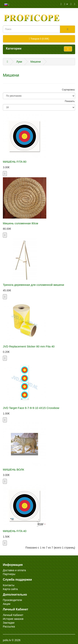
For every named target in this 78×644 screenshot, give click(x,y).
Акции (7, 604)
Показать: (70, 101)
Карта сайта (10, 589)
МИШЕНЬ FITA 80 (15, 162)
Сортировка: (69, 90)
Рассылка (9, 627)
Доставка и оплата (14, 570)
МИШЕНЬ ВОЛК (13, 470)
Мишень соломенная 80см (21, 223)
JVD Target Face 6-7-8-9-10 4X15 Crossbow (31, 408)
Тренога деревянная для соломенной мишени (33, 285)
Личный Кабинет (13, 615)
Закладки (9, 623)
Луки (19, 62)
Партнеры (9, 574)
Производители (12, 600)
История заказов (13, 619)
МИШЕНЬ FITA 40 (15, 531)
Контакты (9, 585)
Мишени (36, 62)
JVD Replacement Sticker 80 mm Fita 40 (29, 346)
